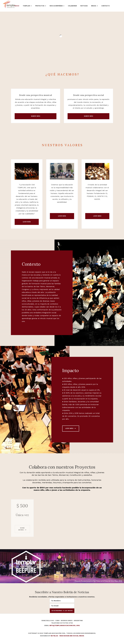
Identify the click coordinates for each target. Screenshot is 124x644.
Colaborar (72, 6)
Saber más (36, 116)
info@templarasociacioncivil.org (65, 625)
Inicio (17, 6)
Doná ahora (22, 534)
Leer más (27, 222)
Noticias (84, 6)
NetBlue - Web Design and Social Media (67, 636)
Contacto (105, 6)
